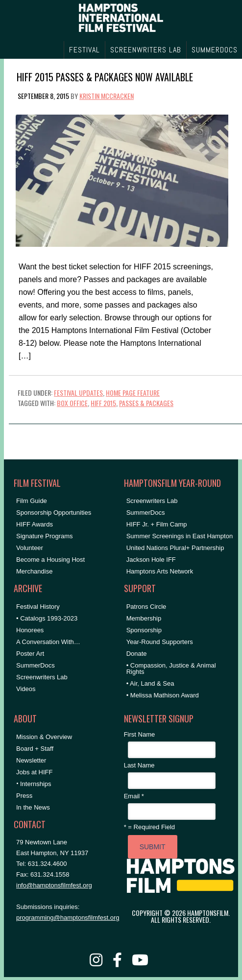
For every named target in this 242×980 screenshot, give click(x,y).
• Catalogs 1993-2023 (47, 618)
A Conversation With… (48, 642)
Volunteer (30, 548)
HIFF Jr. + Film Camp (157, 524)
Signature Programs (45, 536)
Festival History (38, 607)
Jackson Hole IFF (151, 560)
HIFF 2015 (103, 403)
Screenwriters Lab (42, 677)
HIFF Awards (35, 524)
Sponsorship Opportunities (54, 513)
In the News (33, 807)
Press (24, 796)
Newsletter (31, 760)
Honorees (30, 630)
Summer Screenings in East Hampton (180, 536)
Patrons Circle (146, 607)
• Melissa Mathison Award (163, 695)
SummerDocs (36, 665)
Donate (137, 654)
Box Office (72, 403)
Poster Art (30, 654)
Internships (36, 784)
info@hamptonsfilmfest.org (54, 885)
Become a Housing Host (50, 560)
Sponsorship (144, 630)
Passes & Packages (146, 403)
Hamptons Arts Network (160, 571)
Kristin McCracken (107, 96)
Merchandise (34, 571)
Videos (26, 689)
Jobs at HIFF (34, 772)
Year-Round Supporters (160, 642)
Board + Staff (35, 749)
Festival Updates (78, 393)
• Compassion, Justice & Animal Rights (171, 669)
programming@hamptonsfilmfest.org (68, 918)
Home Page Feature (133, 393)
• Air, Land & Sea (150, 683)
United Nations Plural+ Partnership (175, 548)
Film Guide (32, 501)
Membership (144, 618)
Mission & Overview (44, 737)
